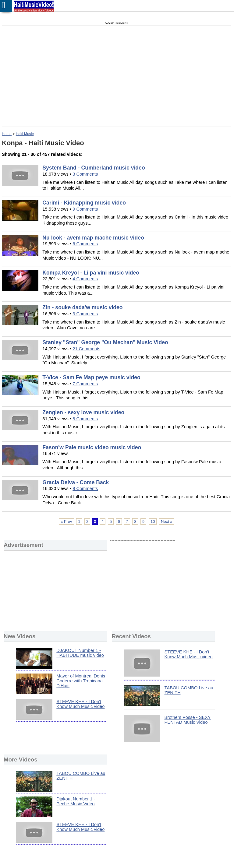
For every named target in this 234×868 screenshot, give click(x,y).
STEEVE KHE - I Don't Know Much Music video (80, 704)
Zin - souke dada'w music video (82, 307)
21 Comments (86, 349)
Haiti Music (25, 134)
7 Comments (85, 384)
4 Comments (85, 279)
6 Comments (85, 244)
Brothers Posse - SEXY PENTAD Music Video (188, 720)
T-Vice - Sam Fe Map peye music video (91, 377)
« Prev (66, 521)
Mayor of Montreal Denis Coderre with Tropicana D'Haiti (81, 681)
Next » (167, 521)
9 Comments (85, 209)
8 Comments (85, 419)
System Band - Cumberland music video (94, 168)
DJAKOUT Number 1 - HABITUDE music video (80, 653)
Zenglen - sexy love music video (83, 412)
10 (153, 521)
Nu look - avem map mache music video (93, 238)
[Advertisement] (61, 76)
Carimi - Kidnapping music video (84, 203)
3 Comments (85, 174)
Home (7, 134)
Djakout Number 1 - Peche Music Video (76, 801)
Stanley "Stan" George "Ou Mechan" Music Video (105, 342)
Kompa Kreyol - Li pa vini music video (91, 273)
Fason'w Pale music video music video (92, 447)
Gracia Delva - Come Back (76, 482)
